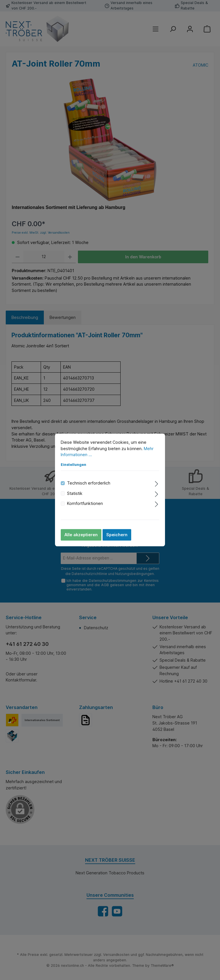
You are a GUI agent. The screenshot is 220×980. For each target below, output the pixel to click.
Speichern (117, 535)
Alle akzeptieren (81, 535)
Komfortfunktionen (85, 503)
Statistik (75, 493)
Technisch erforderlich (89, 483)
